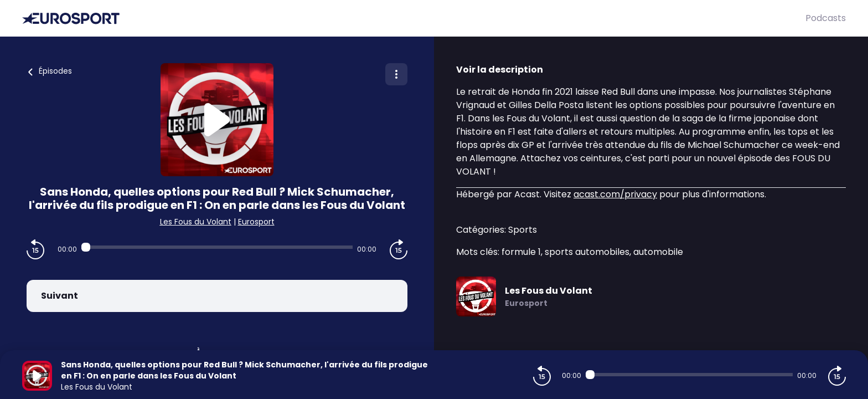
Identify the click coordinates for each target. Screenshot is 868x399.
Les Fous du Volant (196, 222)
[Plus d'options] (396, 74)
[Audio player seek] (217, 247)
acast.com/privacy (615, 194)
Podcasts (826, 18)
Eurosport (256, 222)
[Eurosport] (414, 19)
